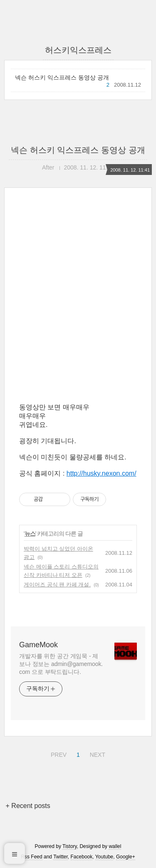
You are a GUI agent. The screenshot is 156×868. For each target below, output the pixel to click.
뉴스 (30, 534)
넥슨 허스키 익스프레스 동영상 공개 (62, 77)
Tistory (70, 846)
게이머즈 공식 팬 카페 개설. (57, 585)
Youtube (104, 857)
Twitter (61, 857)
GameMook (38, 645)
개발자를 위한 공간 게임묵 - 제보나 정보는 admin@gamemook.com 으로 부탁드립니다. (61, 664)
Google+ (126, 857)
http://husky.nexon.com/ (102, 473)
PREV (58, 753)
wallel (115, 846)
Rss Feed (31, 857)
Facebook (82, 857)
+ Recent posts (28, 806)
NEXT (97, 753)
